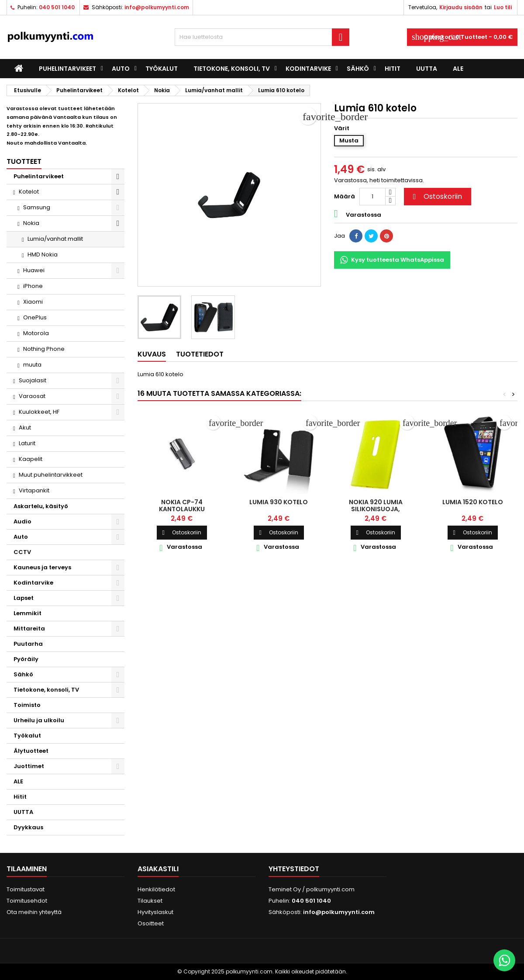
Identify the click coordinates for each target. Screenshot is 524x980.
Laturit (27, 443)
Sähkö (358, 69)
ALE (458, 69)
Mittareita (29, 629)
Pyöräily (26, 659)
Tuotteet (24, 161)
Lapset (24, 598)
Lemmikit (28, 613)
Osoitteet (151, 923)
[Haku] (262, 37)
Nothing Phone (44, 349)
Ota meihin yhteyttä (34, 912)
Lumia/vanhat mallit (55, 239)
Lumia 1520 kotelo (473, 502)
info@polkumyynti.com (157, 7)
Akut (25, 428)
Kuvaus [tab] (152, 354)
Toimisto (27, 705)
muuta (32, 365)
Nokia (31, 223)
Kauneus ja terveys (42, 567)
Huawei (34, 270)
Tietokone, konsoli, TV (232, 69)
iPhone (33, 286)
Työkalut (162, 69)
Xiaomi (33, 302)
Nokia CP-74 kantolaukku (182, 506)
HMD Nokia (43, 255)
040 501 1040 (57, 7)
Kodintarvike (308, 69)
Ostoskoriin (436, 196)
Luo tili (503, 7)
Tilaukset (150, 901)
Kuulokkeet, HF (39, 412)
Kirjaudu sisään (461, 7)
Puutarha (28, 644)
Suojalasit (33, 380)
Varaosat (32, 396)
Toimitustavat (26, 889)
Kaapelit (31, 459)
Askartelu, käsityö (41, 506)
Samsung (37, 207)
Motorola (36, 333)
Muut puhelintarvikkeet (51, 475)
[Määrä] (372, 197)
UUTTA (427, 69)
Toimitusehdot (27, 901)
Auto (121, 69)
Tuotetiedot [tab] (200, 354)
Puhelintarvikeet (67, 69)
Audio (22, 521)
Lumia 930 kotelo (279, 502)
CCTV (22, 552)
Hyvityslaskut (155, 912)
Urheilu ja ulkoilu (39, 720)
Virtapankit (34, 490)
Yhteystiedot (294, 869)
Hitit (393, 69)
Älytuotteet (31, 751)
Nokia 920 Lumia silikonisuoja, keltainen (376, 509)
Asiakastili (158, 869)
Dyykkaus (28, 827)
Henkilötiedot (156, 889)
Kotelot (29, 192)
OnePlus (35, 317)
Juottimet (29, 766)
